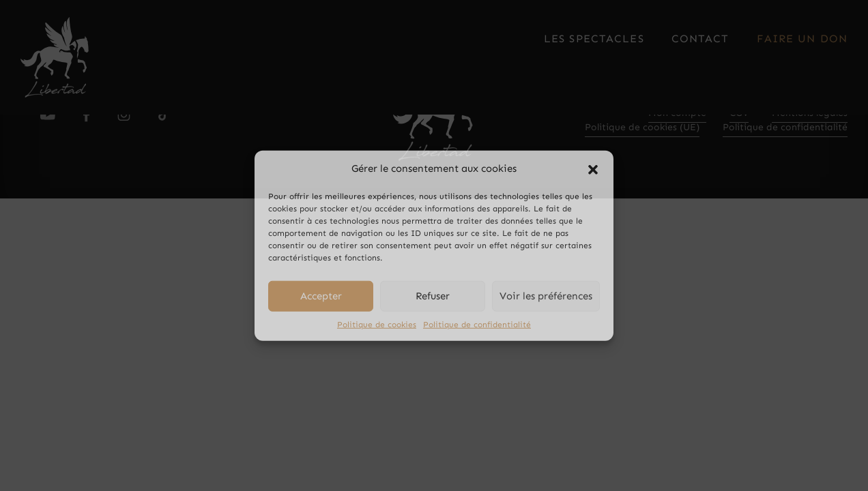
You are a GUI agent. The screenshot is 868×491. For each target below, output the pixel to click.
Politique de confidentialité (477, 324)
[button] (593, 168)
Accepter (321, 296)
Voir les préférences (546, 296)
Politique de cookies (377, 324)
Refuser (433, 296)
